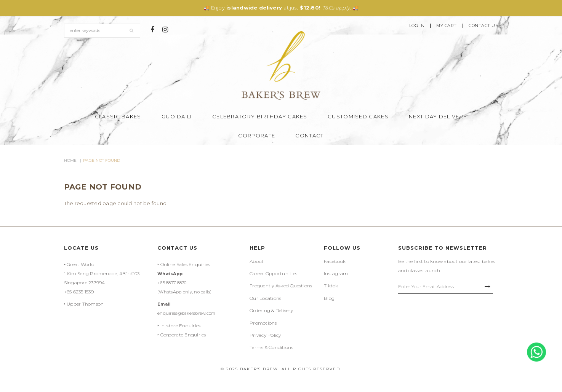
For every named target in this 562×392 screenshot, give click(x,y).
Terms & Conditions (271, 347)
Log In (417, 26)
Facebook (335, 261)
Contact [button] (309, 135)
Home (70, 160)
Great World (81, 264)
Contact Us (484, 26)
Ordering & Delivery (271, 310)
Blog (329, 298)
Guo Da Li (177, 116)
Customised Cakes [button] (358, 116)
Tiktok (331, 286)
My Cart (447, 26)
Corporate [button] (257, 135)
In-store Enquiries (181, 326)
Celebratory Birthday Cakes (260, 116)
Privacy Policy (265, 335)
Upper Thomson (85, 304)
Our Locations (265, 298)
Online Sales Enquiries (185, 264)
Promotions (263, 323)
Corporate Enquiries (183, 335)
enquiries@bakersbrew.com (186, 313)
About (257, 261)
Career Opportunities (273, 273)
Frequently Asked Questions (281, 286)
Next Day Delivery (438, 116)
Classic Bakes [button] (118, 116)
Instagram (336, 273)
